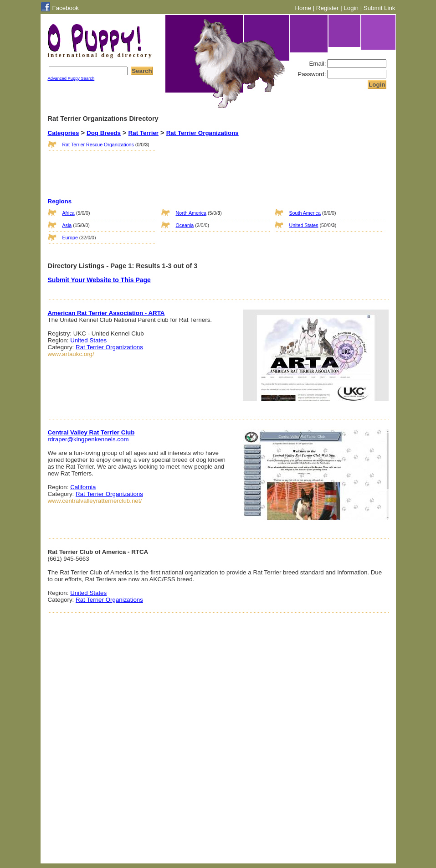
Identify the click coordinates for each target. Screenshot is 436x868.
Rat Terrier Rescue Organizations (98, 145)
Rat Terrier (144, 133)
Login (351, 8)
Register (328, 8)
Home (303, 8)
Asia (67, 225)
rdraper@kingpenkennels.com (88, 439)
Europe (70, 238)
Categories (64, 133)
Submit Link (380, 8)
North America (191, 213)
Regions (60, 201)
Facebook (66, 8)
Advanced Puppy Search (71, 78)
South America (305, 213)
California (83, 487)
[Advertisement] (207, 159)
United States (304, 225)
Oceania (185, 225)
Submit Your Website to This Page (99, 280)
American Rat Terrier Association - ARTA (106, 313)
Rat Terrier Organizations (203, 133)
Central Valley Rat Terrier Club (91, 432)
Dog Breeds (104, 133)
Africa (69, 213)
